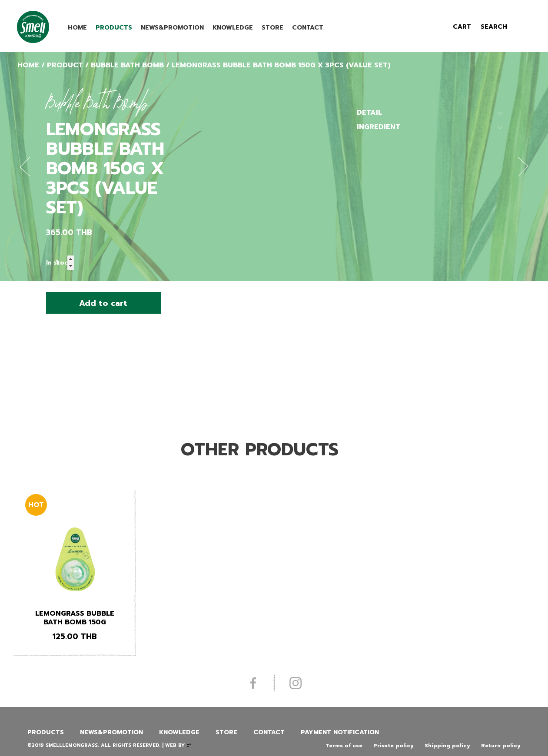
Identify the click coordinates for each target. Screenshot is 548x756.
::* (189, 745)
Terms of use (344, 746)
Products (114, 28)
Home (77, 28)
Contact (308, 28)
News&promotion (172, 28)
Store (272, 28)
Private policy (394, 746)
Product (65, 65)
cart (462, 27)
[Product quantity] (62, 263)
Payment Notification (340, 732)
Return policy (501, 746)
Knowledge (233, 28)
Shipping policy (447, 746)
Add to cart (103, 303)
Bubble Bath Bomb (127, 65)
